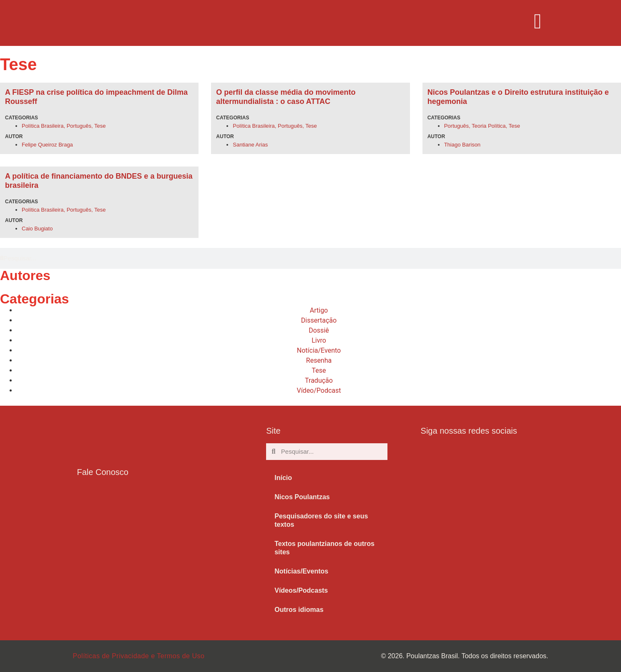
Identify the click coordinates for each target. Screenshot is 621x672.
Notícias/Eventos (301, 571)
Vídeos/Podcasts (301, 590)
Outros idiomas (299, 610)
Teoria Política (489, 126)
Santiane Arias (250, 145)
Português (79, 126)
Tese (100, 126)
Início (283, 478)
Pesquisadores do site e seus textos (321, 520)
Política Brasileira (43, 126)
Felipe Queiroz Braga (47, 145)
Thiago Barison (462, 145)
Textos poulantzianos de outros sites (324, 548)
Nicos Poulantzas (302, 497)
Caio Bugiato (37, 229)
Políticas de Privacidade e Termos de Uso (139, 656)
